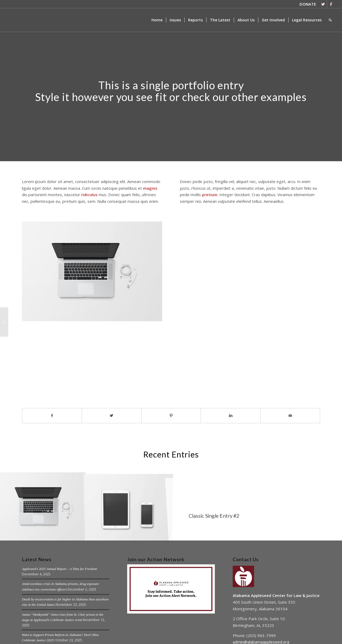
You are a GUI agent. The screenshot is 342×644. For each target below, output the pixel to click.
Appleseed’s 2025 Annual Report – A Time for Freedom (59, 569)
